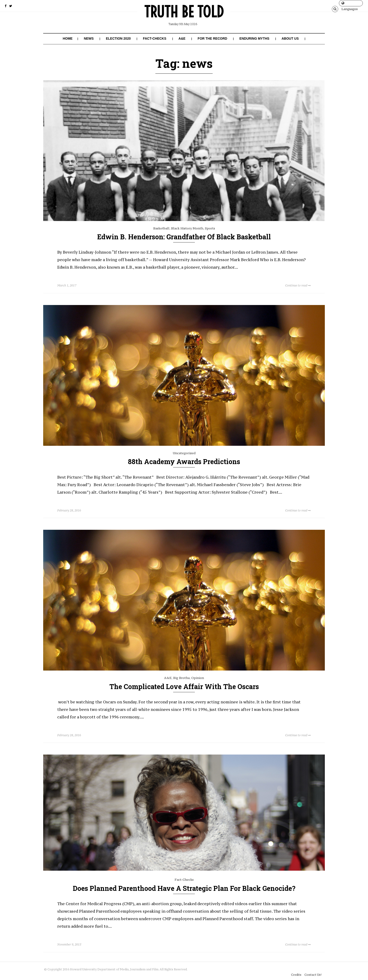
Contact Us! (312, 969)
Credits (295, 969)
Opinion (198, 678)
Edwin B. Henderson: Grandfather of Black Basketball (184, 237)
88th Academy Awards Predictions (184, 461)
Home (68, 38)
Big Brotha (181, 678)
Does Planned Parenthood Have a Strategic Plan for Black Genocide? (184, 888)
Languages (350, 4)
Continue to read (298, 285)
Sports (210, 228)
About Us (290, 38)
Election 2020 (118, 38)
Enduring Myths (254, 38)
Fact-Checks (155, 38)
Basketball (161, 228)
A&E (182, 38)
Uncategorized (184, 453)
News (89, 38)
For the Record (212, 38)
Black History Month (187, 228)
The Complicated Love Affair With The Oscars (184, 686)
